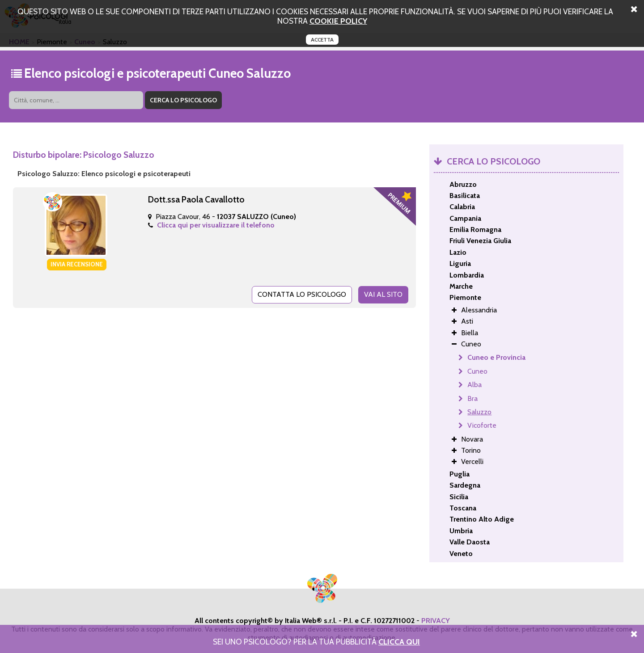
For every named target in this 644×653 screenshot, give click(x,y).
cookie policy (338, 21)
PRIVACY (436, 621)
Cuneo (477, 371)
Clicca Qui (399, 642)
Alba (475, 385)
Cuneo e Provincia (496, 357)
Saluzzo (479, 412)
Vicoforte (482, 425)
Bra (472, 398)
